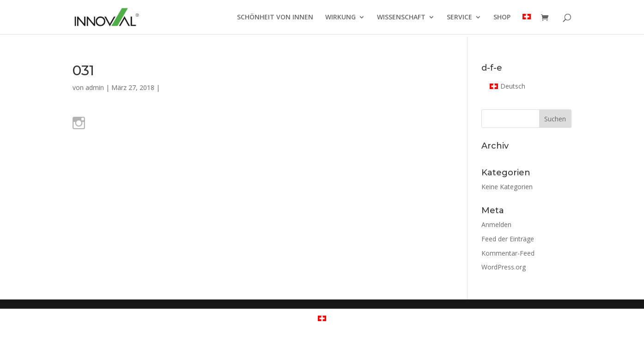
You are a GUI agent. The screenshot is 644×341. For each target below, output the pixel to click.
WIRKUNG (340, 18)
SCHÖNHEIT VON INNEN (275, 18)
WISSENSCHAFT (401, 18)
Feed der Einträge (508, 239)
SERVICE (459, 18)
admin (95, 87)
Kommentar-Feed (508, 253)
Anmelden (496, 224)
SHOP (502, 18)
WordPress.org (504, 267)
